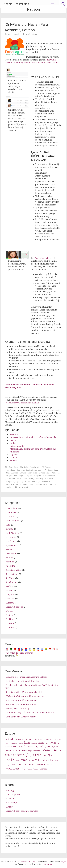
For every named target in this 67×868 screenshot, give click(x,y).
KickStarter (22, 479)
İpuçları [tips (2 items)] (31, 760)
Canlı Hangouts (13, 521)
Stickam (9, 590)
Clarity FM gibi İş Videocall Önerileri (23, 681)
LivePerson (11, 541)
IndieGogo (19, 476)
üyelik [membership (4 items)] (22, 746)
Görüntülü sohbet (33, 470)
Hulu (8, 525)
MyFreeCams (48, 467)
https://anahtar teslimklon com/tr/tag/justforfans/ (33, 449)
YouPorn (10, 623)
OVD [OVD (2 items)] (58, 747)
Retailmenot (11, 582)
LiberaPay (39, 479)
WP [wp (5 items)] (23, 769)
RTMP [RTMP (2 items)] (56, 755)
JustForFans (10, 479)
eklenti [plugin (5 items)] (37, 755)
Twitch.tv (10, 599)
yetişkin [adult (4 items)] (10, 739)
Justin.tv (9, 529)
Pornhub (10, 562)
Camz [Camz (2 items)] (21, 743)
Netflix (9, 549)
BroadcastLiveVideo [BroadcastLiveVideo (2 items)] (46, 740)
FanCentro (33, 473)
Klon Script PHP (13, 794)
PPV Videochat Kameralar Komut (21, 704)
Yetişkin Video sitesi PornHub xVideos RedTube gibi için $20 (32, 687)
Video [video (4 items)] (38, 760)
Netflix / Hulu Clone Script (18, 709)
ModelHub (46, 482)
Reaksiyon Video (13, 570)
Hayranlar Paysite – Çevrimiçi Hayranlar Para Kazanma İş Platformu (32, 61)
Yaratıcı (23, 473)
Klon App (10, 790)
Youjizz (9, 615)
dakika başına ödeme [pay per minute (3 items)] (31, 751)
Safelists (9, 586)
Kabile (8, 487)
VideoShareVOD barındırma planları (22, 403)
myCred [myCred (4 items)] (39, 746)
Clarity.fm (24, 467)
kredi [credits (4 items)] (41, 743)
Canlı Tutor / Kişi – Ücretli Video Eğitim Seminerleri (30, 713)
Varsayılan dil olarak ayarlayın (19, 653)
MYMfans (24, 484)
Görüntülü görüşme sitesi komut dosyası (25, 696)
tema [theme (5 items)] (24, 760)
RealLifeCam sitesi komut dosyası (21, 700)
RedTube (10, 578)
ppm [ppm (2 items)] (44, 755)
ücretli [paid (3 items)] (8, 751)
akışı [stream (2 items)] (18, 760)
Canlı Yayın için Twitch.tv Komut (21, 717)
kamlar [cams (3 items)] (14, 743)
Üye (17, 482)
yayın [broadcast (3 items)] (36, 739)
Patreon (20, 470)
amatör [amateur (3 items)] (29, 739)
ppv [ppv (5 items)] (50, 755)
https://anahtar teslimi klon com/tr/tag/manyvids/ (33, 437)
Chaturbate (13, 467)
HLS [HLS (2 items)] (47, 743)
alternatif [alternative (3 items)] (20, 739)
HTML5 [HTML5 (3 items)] (53, 743)
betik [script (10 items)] (10, 760)
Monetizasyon (12, 484)
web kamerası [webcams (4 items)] (45, 765)
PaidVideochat (41, 258)
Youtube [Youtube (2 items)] (36, 769)
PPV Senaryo (11, 803)
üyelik (24, 482)
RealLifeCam (12, 574)
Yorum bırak (23, 487)
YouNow (10, 619)
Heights (9, 476)
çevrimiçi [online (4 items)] (50, 746)
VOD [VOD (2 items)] (14, 765)
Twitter (9, 807)
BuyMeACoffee (12, 473)
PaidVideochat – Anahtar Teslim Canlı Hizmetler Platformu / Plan (29, 386)
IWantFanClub (49, 476)
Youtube (10, 627)
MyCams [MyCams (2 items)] (30, 747)
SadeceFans (10, 470)
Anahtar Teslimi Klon (16, 4)
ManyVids (10, 482)
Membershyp (34, 482)
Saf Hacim (10, 566)
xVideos (9, 611)
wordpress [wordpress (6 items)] (13, 768)
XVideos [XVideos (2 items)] (29, 769)
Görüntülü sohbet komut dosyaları (22, 811)
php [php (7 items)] (28, 755)
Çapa (50, 470)
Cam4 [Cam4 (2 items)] (7, 743)
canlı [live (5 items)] (14, 746)
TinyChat (10, 595)
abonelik (53, 484)
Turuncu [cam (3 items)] (57, 739)
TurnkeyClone (31, 34)
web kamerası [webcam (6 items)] (26, 764)
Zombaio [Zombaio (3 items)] (44, 769)
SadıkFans (49, 479)
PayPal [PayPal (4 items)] (16, 751)
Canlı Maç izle (12, 533)
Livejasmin (35, 467)
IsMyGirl (29, 476)
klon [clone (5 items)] (27, 743)
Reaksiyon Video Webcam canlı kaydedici (25, 692)
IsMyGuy (38, 476)
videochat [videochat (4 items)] (48, 760)
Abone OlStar (42, 484)
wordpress (15, 434)
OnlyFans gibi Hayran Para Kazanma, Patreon (26, 27)
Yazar (56, 470)
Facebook (10, 799)
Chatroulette (11, 508)
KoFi (31, 479)
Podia (32, 484)
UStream (10, 603)
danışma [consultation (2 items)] (34, 743)
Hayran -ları (44, 473)
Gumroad (55, 473)
